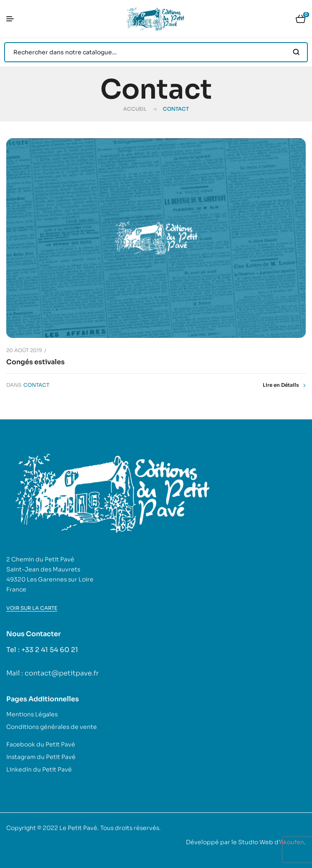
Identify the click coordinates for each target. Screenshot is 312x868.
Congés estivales (36, 362)
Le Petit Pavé (78, 828)
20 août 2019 (24, 350)
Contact (36, 385)
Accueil (135, 109)
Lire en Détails (284, 385)
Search (296, 52)
